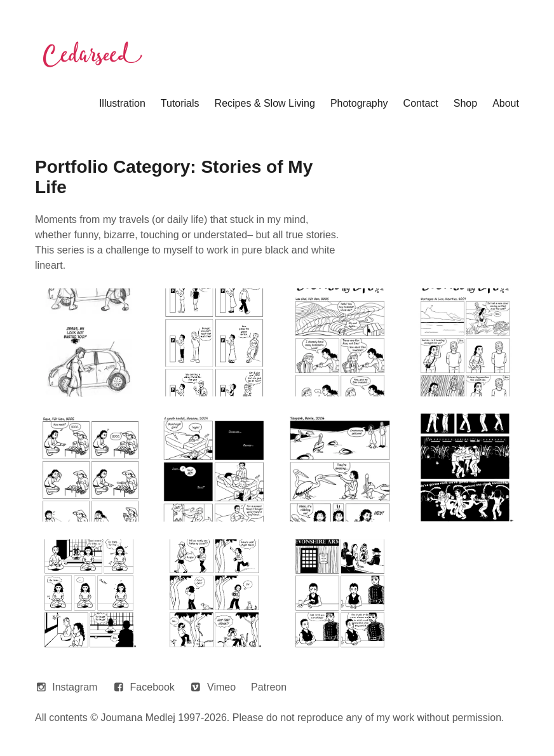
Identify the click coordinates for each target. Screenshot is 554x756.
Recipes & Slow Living (265, 103)
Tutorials (180, 103)
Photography (359, 103)
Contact (421, 103)
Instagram (75, 687)
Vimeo (221, 687)
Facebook (152, 687)
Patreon (269, 687)
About (506, 103)
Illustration (122, 103)
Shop (465, 103)
